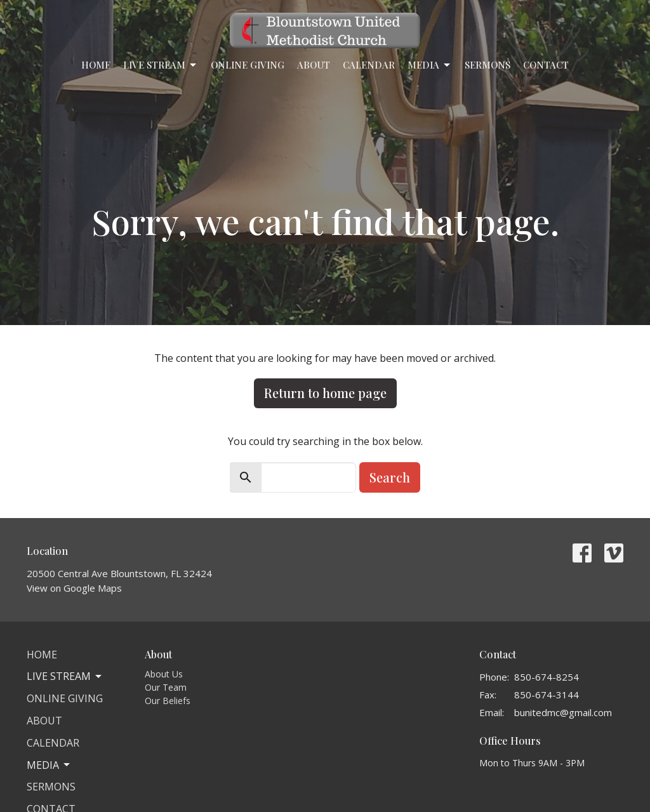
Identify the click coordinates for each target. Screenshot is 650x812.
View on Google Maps (74, 588)
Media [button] (49, 765)
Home (96, 65)
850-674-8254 (547, 677)
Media (430, 65)
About (314, 65)
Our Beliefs (168, 701)
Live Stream (161, 65)
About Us (164, 674)
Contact (546, 65)
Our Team (166, 687)
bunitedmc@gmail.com (563, 712)
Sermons (487, 65)
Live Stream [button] (65, 676)
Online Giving (248, 65)
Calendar (369, 65)
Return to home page (325, 393)
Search (390, 477)
